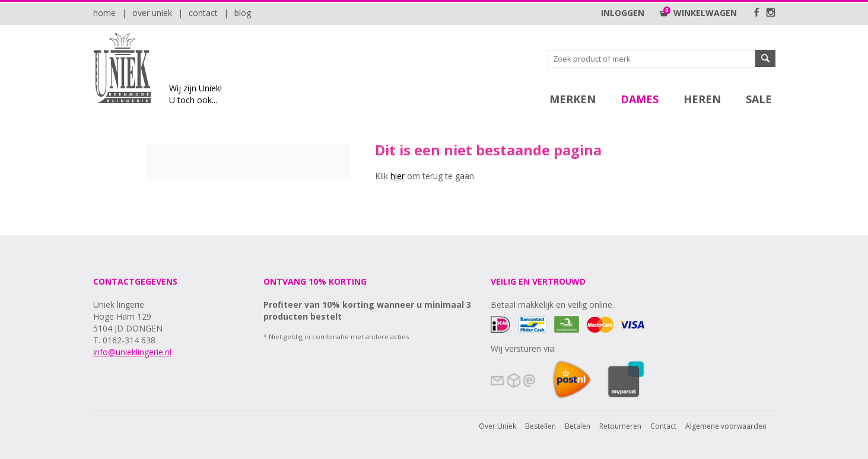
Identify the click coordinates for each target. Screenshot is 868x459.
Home (104, 13)
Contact (203, 13)
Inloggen (623, 13)
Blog (243, 13)
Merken (573, 99)
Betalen (578, 426)
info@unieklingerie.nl (132, 352)
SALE (759, 99)
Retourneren (620, 426)
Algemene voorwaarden (726, 426)
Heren (702, 99)
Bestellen (540, 426)
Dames (640, 99)
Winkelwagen (698, 13)
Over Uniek (152, 13)
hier (398, 176)
